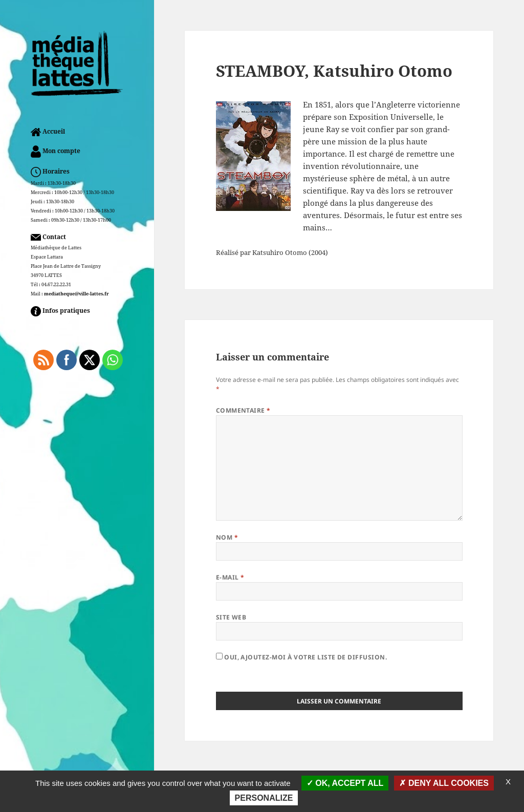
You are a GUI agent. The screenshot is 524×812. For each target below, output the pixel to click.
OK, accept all (345, 783)
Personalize (264, 798)
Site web (231, 617)
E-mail (230, 577)
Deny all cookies (444, 783)
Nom (227, 537)
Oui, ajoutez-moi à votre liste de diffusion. (302, 657)
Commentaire (243, 410)
